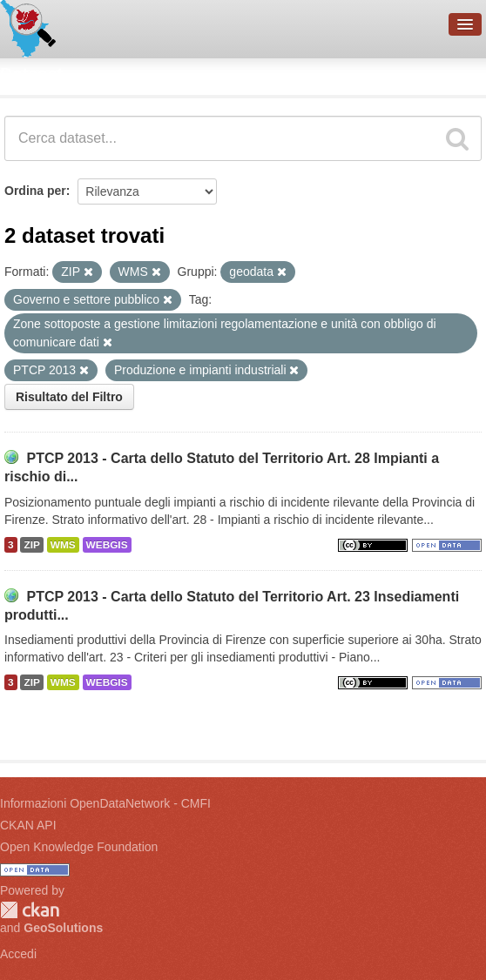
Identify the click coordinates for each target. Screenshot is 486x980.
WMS (63, 545)
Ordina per (35, 191)
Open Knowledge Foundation (79, 847)
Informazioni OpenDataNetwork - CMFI (105, 803)
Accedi (18, 954)
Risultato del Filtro (69, 397)
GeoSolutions (63, 928)
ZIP (31, 545)
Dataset (31, 74)
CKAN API (28, 825)
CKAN (30, 910)
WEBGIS (107, 545)
